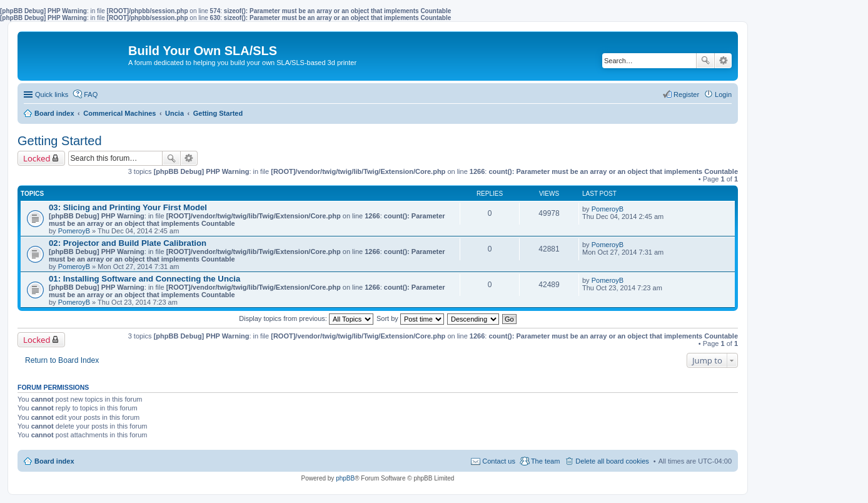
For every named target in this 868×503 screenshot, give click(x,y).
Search (705, 61)
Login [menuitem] (723, 94)
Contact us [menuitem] (499, 461)
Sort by (410, 318)
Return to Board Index (62, 360)
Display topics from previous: (306, 318)
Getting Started (60, 141)
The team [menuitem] (545, 461)
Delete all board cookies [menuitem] (612, 461)
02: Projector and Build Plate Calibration (128, 243)
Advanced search (723, 61)
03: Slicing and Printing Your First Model (128, 207)
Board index (54, 461)
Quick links (52, 94)
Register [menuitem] (686, 94)
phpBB (345, 478)
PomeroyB (74, 231)
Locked (37, 158)
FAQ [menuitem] (91, 94)
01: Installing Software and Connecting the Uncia (144, 279)
